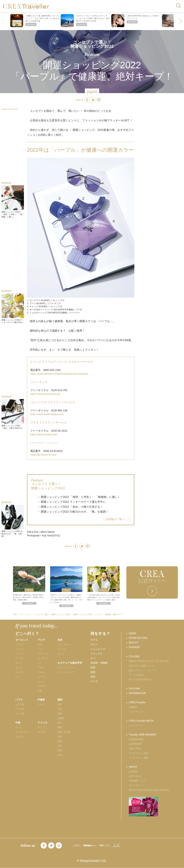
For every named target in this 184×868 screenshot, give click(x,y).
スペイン (20, 658)
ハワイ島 (20, 709)
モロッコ (42, 727)
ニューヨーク (64, 645)
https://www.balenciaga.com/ (47, 414)
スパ (93, 658)
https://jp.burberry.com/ (43, 455)
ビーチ (94, 681)
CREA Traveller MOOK (141, 721)
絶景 (93, 667)
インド (41, 681)
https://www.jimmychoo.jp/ (45, 394)
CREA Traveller (137, 702)
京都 (60, 709)
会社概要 (133, 772)
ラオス (41, 668)
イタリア (20, 645)
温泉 (93, 677)
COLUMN (134, 656)
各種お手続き (135, 749)
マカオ (41, 672)
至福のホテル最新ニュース (142, 666)
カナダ (61, 654)
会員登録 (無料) (136, 739)
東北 (60, 723)
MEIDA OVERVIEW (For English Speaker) (149, 790)
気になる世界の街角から (141, 679)
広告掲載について (137, 781)
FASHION (134, 647)
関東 (60, 727)
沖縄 (60, 714)
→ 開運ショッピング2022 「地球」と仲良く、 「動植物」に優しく (79, 497)
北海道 (61, 718)
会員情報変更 (135, 744)
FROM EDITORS (138, 638)
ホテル (94, 640)
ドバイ (19, 727)
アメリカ (62, 649)
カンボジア (43, 658)
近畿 (60, 741)
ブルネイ (42, 686)
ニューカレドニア (66, 672)
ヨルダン (20, 737)
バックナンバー (136, 712)
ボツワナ (42, 732)
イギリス (20, 654)
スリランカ (43, 654)
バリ (40, 649)
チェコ (19, 663)
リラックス (97, 654)
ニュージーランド (66, 668)
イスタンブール (23, 732)
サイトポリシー (136, 785)
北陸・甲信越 (64, 732)
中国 (60, 746)
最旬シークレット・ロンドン (143, 670)
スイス (19, 668)
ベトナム (42, 677)
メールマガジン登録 (138, 753)
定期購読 (133, 707)
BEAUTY (134, 643)
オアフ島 (20, 704)
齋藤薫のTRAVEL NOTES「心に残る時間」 (150, 661)
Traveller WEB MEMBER (142, 735)
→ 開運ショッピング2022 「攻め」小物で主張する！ (70, 507)
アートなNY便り (137, 675)
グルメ (94, 644)
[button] (181, 21)
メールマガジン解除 (138, 758)
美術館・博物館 (99, 663)
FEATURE (134, 689)
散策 (93, 672)
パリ (17, 677)
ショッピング (98, 649)
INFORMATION (137, 693)
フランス (20, 649)
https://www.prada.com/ (44, 434)
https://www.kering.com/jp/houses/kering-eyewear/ (59, 374)
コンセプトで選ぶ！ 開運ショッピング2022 (92, 44)
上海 (40, 691)
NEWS (132, 633)
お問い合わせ (135, 776)
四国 (60, 750)
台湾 (40, 645)
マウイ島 (20, 714)
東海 (60, 737)
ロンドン (20, 672)
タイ (40, 663)
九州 (60, 755)
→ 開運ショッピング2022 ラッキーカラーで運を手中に (71, 502)
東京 (60, 704)
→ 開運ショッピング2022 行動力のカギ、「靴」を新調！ (73, 512)
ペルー (41, 704)
